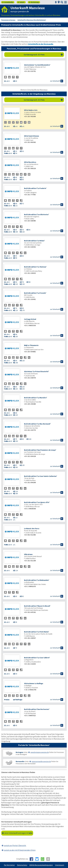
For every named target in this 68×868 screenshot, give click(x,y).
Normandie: (20, 761)
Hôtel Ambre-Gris (31, 110)
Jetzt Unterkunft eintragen (18, 833)
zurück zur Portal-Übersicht (15, 845)
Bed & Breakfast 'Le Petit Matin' (36, 632)
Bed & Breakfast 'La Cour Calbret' (37, 658)
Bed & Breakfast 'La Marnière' (36, 398)
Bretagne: (20, 752)
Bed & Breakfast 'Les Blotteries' (36, 214)
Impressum (60, 865)
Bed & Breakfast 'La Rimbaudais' (37, 580)
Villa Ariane (28, 554)
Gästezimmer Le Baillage (34, 683)
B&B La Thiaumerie (31, 345)
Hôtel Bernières (30, 162)
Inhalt (21, 2)
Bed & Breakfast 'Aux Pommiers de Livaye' (40, 450)
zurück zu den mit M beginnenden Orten (20, 850)
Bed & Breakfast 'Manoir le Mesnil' (37, 606)
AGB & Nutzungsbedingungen (41, 865)
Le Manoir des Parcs (32, 528)
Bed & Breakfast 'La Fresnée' (35, 293)
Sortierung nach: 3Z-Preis (43, 55)
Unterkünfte (8, 2)
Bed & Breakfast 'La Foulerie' (35, 188)
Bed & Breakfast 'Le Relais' (34, 241)
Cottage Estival (30, 319)
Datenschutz (22, 865)
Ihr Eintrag (34, 2)
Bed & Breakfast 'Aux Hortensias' (37, 709)
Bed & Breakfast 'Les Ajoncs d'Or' (37, 502)
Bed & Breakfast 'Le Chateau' (35, 267)
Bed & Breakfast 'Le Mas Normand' (37, 424)
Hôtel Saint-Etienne (32, 136)
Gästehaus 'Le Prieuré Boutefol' (36, 371)
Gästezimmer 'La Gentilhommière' (37, 65)
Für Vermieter (9, 865)
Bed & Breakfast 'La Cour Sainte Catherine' (40, 476)
